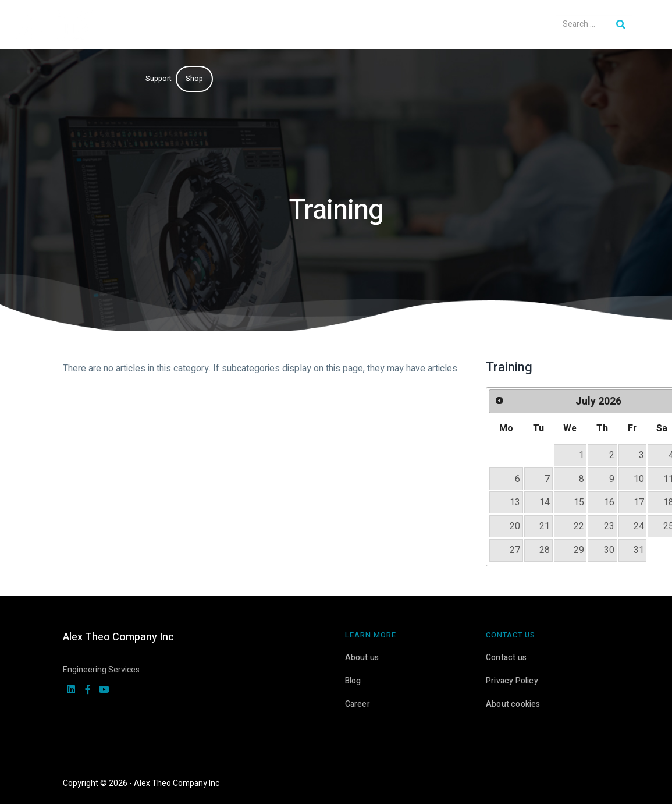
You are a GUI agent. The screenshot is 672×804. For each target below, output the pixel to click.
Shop (194, 79)
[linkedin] (71, 690)
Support (159, 79)
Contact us (506, 658)
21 (545, 526)
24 (639, 526)
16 (609, 502)
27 (515, 550)
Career (358, 704)
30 (609, 550)
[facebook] (88, 690)
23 (609, 526)
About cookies (513, 704)
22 (579, 526)
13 (515, 502)
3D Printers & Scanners (445, 26)
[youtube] (104, 690)
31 (639, 550)
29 (579, 550)
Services (339, 26)
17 (639, 502)
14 (545, 502)
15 (579, 502)
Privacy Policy (512, 681)
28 (545, 550)
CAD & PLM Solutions (271, 26)
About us (362, 658)
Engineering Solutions (182, 26)
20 (515, 526)
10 (639, 479)
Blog (353, 681)
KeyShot (385, 26)
